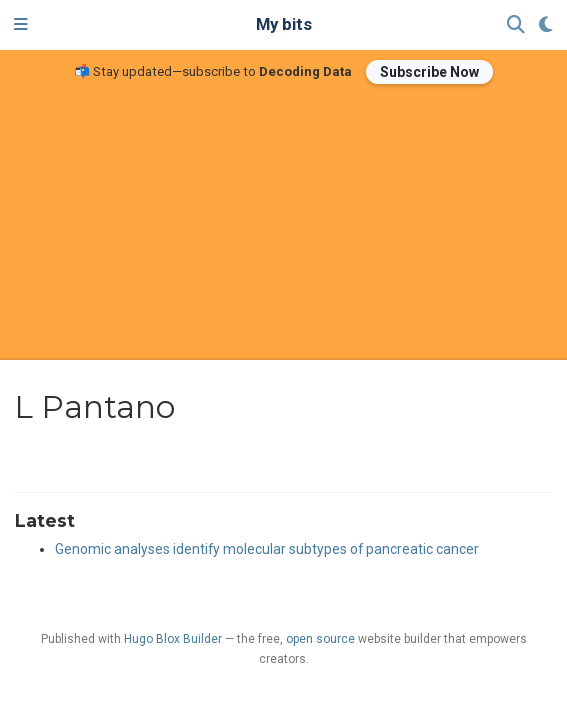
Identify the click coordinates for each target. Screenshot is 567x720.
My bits (284, 24)
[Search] (516, 25)
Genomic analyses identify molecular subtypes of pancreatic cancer (267, 549)
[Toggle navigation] (21, 25)
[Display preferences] (546, 25)
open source (320, 639)
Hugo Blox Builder (173, 639)
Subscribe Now (429, 72)
